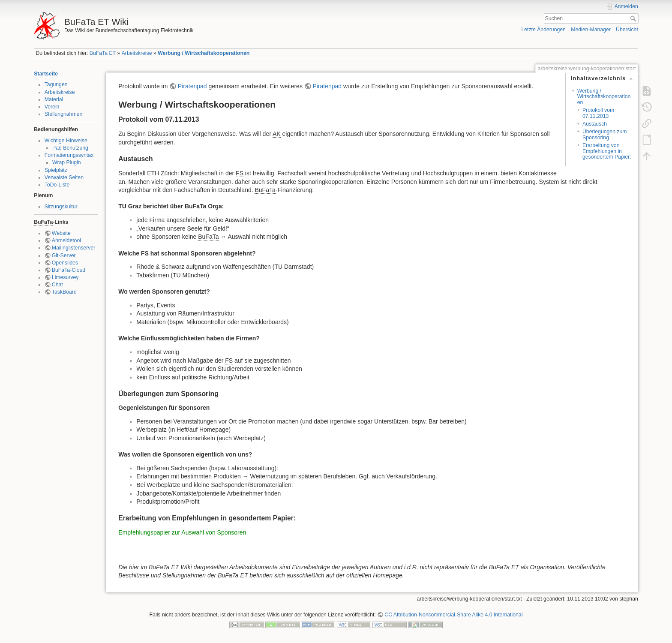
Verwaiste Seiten (64, 177)
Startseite (46, 74)
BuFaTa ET (103, 53)
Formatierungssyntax (69, 155)
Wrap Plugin (67, 162)
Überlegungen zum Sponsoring (605, 134)
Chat (57, 285)
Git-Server (64, 255)
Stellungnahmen (64, 114)
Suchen (634, 18)
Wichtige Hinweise (66, 141)
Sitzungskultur (61, 207)
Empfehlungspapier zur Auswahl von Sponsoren (182, 532)
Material (54, 99)
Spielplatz (56, 170)
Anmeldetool (66, 240)
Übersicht (627, 30)
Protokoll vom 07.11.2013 (598, 113)
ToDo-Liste (57, 185)
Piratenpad (192, 86)
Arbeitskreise (137, 53)
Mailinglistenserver (73, 248)
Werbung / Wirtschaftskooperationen (204, 53)
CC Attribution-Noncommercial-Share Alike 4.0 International (453, 615)
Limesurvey (65, 277)
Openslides (65, 263)
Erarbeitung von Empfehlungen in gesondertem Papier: (607, 151)
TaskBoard (64, 292)
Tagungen (56, 84)
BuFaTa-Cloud (69, 270)
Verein (52, 107)
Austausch (595, 124)
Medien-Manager (591, 30)
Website (61, 233)
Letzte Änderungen (543, 30)
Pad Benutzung (70, 148)
